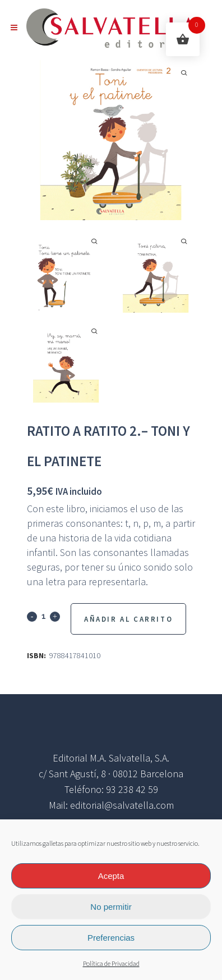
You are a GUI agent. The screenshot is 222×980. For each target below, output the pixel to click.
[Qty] (43, 616)
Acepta (111, 876)
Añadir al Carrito (128, 619)
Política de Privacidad (111, 964)
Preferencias (111, 938)
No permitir (111, 907)
